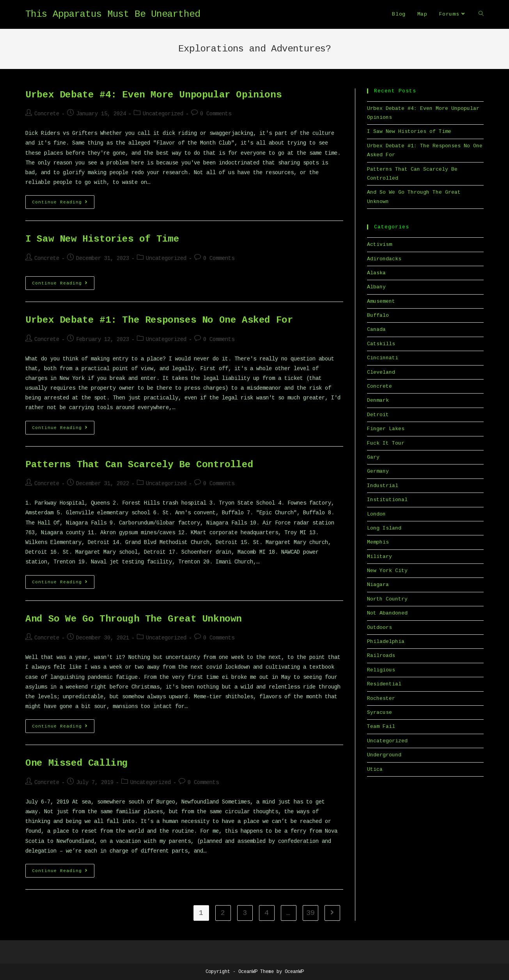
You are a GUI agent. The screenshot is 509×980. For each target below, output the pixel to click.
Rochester (381, 698)
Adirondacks (384, 259)
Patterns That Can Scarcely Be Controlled (139, 465)
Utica (375, 769)
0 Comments (216, 114)
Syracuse (380, 712)
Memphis (378, 542)
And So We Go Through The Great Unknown (134, 619)
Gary (373, 457)
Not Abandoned (387, 613)
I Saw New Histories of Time (102, 239)
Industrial (383, 486)
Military (380, 557)
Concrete (47, 114)
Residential (384, 684)
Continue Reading (63, 204)
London (376, 514)
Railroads (381, 656)
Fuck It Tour (386, 443)
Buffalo (378, 315)
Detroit (378, 415)
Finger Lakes (386, 429)
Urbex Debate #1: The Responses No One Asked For (159, 320)
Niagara (378, 585)
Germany (378, 471)
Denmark (378, 400)
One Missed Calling (77, 763)
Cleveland (381, 372)
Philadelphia (386, 642)
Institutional (387, 500)
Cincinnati (383, 358)
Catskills (381, 344)
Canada (376, 329)
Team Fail (381, 727)
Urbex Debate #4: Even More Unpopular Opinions (153, 95)
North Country (387, 599)
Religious (381, 670)
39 (310, 913)
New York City (387, 571)
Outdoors (380, 628)
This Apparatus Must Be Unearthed (113, 14)
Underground (384, 755)
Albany (376, 287)
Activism (380, 245)
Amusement (381, 301)
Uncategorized (163, 114)
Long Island (384, 528)
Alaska (376, 273)
